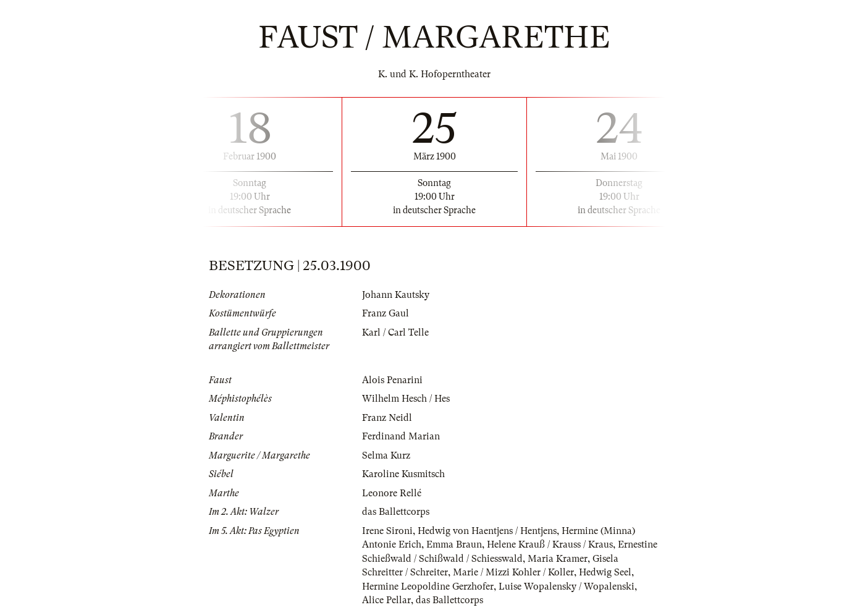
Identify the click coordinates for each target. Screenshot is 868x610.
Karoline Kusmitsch (403, 474)
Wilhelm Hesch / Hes (406, 399)
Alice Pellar (386, 600)
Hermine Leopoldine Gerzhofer (428, 587)
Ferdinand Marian (401, 436)
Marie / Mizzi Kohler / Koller (513, 572)
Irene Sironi (387, 531)
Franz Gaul (386, 313)
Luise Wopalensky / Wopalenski (567, 587)
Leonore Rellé (392, 493)
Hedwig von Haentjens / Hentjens (487, 531)
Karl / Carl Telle (395, 333)
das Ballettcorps (396, 512)
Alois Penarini (392, 380)
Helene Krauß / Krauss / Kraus (550, 544)
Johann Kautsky (396, 295)
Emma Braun (454, 544)
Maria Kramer (558, 559)
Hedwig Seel (605, 572)
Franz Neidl (387, 418)
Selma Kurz (386, 455)
